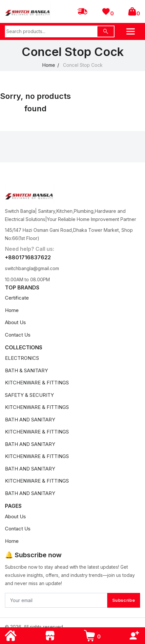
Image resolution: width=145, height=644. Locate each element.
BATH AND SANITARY (30, 420)
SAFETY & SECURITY (29, 395)
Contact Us (18, 335)
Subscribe (124, 600)
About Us (15, 322)
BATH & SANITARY (26, 370)
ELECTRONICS (22, 358)
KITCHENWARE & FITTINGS (37, 383)
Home (49, 65)
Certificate (17, 298)
